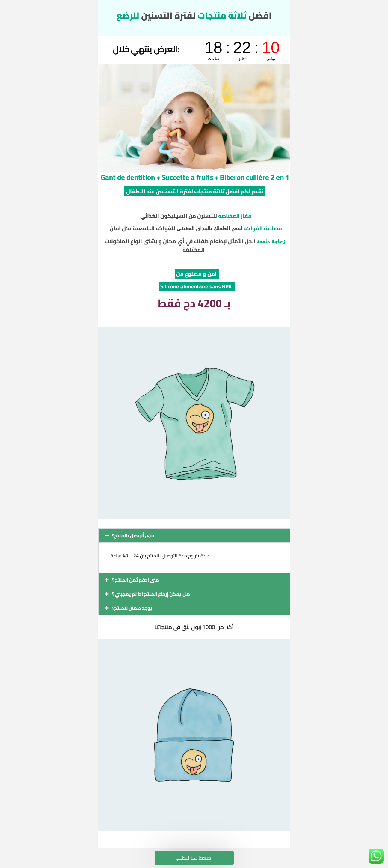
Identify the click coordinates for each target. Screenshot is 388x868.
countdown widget (242, 50)
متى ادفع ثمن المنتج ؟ (135, 580)
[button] (194, 535)
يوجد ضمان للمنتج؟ (132, 608)
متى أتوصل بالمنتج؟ (133, 535)
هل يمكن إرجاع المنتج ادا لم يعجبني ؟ (151, 594)
